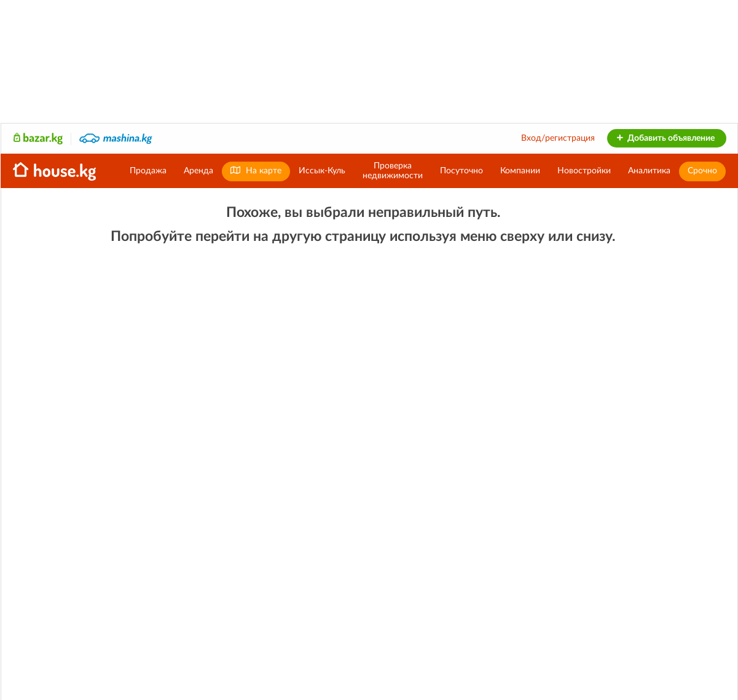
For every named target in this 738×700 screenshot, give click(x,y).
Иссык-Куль (322, 171)
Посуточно (461, 171)
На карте (256, 171)
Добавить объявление (665, 138)
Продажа (148, 171)
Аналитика (649, 171)
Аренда (198, 171)
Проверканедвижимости (393, 171)
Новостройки (584, 171)
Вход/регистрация (558, 138)
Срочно (702, 171)
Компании (520, 171)
